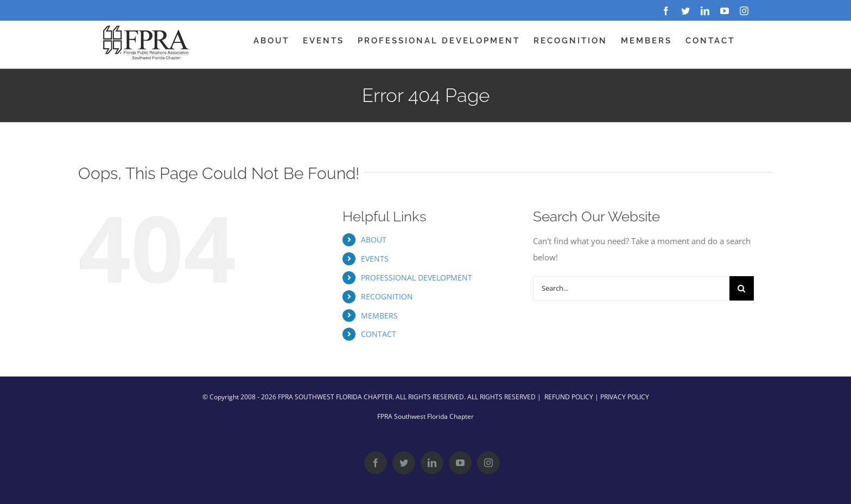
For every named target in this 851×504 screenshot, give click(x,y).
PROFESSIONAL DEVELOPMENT (417, 277)
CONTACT (379, 334)
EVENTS (375, 259)
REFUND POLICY (569, 397)
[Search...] (631, 288)
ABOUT (374, 240)
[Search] (742, 288)
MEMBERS (379, 315)
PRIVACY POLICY (625, 397)
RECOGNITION (387, 296)
